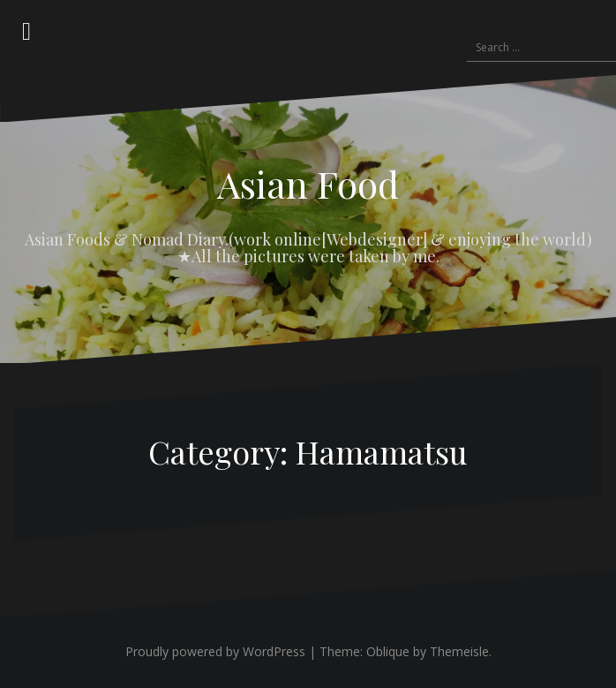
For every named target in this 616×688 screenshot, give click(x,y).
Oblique (388, 651)
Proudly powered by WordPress (215, 651)
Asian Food (308, 184)
